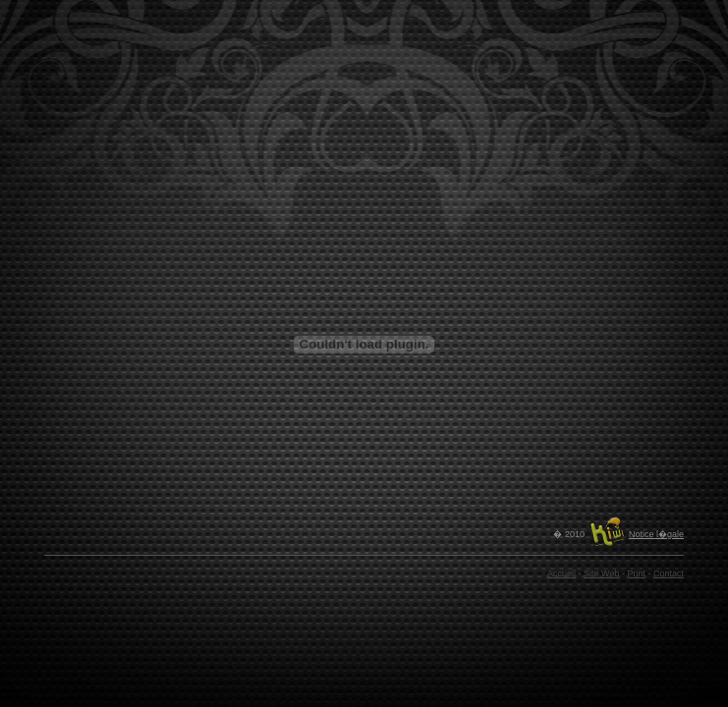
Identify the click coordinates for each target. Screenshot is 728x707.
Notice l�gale (656, 534)
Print (636, 573)
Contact (669, 573)
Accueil (561, 573)
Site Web (601, 573)
